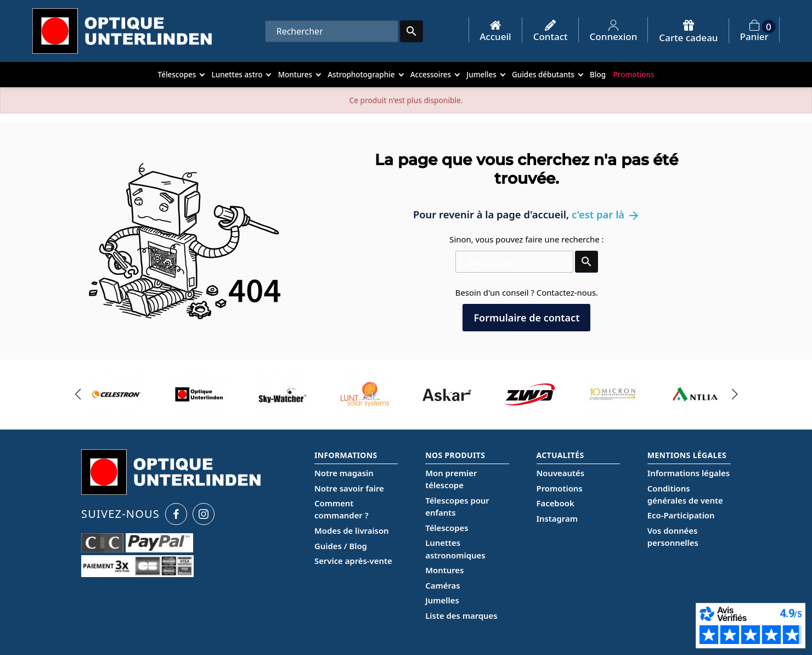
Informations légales (689, 473)
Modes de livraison (352, 530)
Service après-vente (353, 561)
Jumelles (442, 600)
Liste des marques (461, 616)
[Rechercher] (332, 31)
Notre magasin (344, 473)
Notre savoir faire (349, 488)
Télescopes (447, 528)
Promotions (560, 488)
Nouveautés (560, 473)
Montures (444, 570)
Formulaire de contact (526, 318)
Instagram (557, 518)
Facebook (556, 503)
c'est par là (606, 214)
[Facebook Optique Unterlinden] (176, 514)
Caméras (442, 585)
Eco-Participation (681, 515)
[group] (117, 394)
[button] (78, 394)
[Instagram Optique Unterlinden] (204, 514)
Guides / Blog (341, 546)
